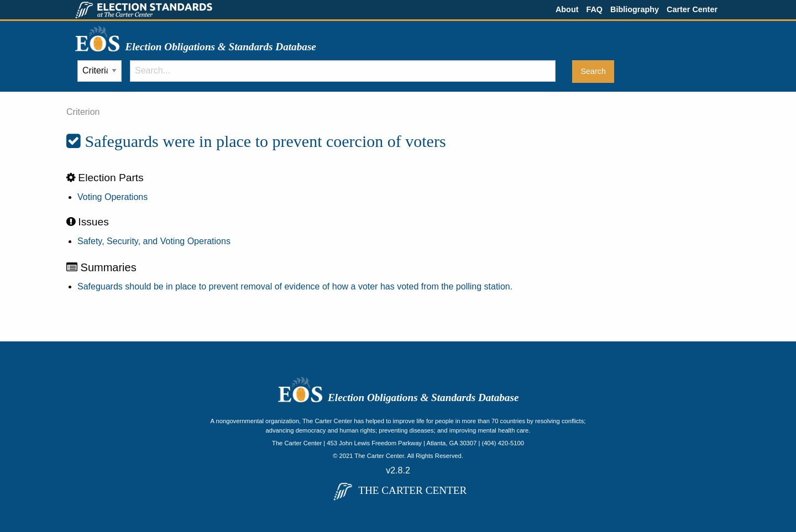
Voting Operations (112, 197)
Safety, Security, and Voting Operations (154, 241)
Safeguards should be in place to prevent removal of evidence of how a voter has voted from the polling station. (295, 286)
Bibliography (635, 9)
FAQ (594, 9)
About (567, 9)
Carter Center (692, 9)
